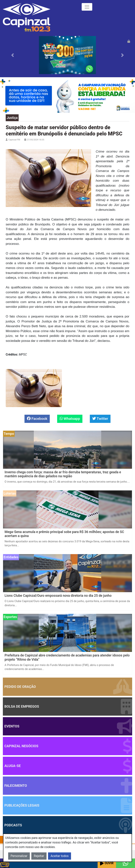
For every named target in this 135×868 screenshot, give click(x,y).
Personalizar (19, 856)
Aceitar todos (60, 856)
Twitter (100, 419)
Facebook (37, 419)
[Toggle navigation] (87, 7)
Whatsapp (70, 419)
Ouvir (107, 863)
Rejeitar (39, 856)
